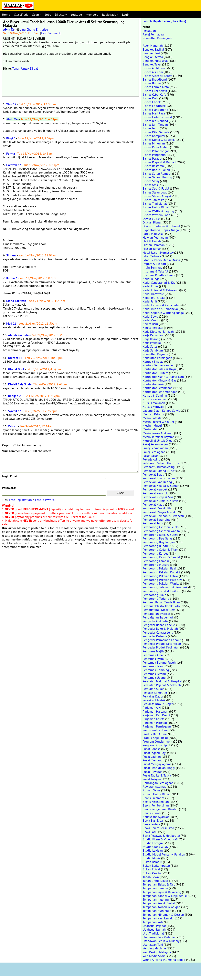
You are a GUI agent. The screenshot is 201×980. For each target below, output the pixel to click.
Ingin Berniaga (153, 267)
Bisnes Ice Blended (155, 121)
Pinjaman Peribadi (155, 723)
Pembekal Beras (153, 474)
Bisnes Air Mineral (155, 68)
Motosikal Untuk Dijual (158, 441)
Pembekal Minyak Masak (159, 512)
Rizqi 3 (11, 138)
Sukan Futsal (151, 869)
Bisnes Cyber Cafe (154, 94)
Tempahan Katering (156, 899)
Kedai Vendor (152, 320)
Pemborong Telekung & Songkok (165, 587)
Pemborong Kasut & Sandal (161, 557)
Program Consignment (158, 741)
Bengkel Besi (151, 53)
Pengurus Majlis (153, 651)
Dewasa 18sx (152, 219)
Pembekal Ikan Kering (157, 482)
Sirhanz (11, 255)
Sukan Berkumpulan (156, 866)
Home (6, 15)
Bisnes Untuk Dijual (156, 207)
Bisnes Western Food (157, 215)
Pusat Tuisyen (152, 779)
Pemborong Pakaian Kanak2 (162, 572)
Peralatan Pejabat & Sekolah (162, 685)
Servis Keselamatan (156, 802)
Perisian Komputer (155, 693)
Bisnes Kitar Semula (156, 132)
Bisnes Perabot (153, 158)
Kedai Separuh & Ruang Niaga (163, 313)
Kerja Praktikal (152, 343)
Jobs (48, 15)
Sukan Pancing (153, 873)
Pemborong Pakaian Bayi (159, 568)
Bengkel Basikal (153, 49)
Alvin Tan (9, 30)
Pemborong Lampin (156, 561)
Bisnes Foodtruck (154, 106)
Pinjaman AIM (152, 708)
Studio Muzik (152, 858)
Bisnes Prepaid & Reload (159, 162)
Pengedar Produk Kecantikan (162, 644)
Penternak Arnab (154, 655)
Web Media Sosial (155, 956)
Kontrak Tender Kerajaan (159, 365)
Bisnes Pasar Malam (156, 147)
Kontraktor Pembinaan (158, 388)
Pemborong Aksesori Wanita (161, 531)
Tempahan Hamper (155, 888)
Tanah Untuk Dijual (25, 68)
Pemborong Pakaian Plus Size (163, 580)
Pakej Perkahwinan (155, 448)
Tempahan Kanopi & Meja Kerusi (165, 896)
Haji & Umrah (152, 241)
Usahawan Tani (153, 945)
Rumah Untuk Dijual (156, 794)
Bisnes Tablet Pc (153, 200)
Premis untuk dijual (156, 730)
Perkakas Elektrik (154, 700)
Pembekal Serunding (157, 520)
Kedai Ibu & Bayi (154, 298)
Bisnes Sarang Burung (157, 177)
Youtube (76, 15)
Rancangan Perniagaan (158, 783)
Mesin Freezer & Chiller (158, 422)
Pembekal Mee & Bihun (159, 508)
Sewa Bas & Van (154, 820)
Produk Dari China (155, 734)
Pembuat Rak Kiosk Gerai (159, 610)
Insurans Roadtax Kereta (159, 275)
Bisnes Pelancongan (156, 151)
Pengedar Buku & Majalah (160, 629)
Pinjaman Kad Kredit (156, 715)
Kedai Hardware (153, 294)
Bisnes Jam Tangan (155, 124)
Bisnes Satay (151, 181)
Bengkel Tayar (152, 64)
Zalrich (13, 426)
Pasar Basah (151, 456)
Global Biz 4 (16, 369)
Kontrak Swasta (153, 361)
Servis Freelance (154, 798)
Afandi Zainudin (19, 335)
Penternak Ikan (153, 666)
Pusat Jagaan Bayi (154, 753)
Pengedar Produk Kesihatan (161, 647)
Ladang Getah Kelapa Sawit (161, 411)
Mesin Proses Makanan (158, 433)
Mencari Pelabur (153, 414)
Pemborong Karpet (155, 553)
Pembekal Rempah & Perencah (163, 516)
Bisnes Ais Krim (153, 72)
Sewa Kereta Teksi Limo (158, 828)
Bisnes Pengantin (154, 155)
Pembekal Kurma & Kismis (161, 501)
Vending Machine (154, 948)
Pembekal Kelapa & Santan (161, 486)
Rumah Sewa (152, 790)
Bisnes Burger (152, 83)
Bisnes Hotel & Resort (157, 117)
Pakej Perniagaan (154, 34)
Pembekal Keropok (155, 493)
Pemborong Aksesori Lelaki (161, 527)
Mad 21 (11, 324)
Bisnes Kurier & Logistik (159, 140)
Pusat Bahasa (152, 749)
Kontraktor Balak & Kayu (159, 369)
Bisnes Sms (150, 185)
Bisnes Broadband (155, 79)
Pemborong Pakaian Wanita (161, 583)
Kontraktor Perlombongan (160, 392)
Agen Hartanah (153, 45)
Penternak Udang (154, 678)
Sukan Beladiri (152, 862)
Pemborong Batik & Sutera (161, 535)
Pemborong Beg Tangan (159, 542)
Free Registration (21, 500)
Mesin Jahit (150, 429)
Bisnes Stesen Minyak (157, 196)
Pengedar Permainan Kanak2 (162, 640)
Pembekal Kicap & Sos (158, 497)
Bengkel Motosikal (155, 61)
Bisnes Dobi (151, 98)
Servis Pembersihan (156, 805)
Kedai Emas (150, 286)
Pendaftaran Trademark (158, 617)
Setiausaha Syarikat (156, 817)
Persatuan (149, 31)
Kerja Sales (150, 346)
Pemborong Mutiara (156, 565)
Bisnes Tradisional (155, 203)
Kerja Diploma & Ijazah (158, 332)
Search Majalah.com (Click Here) (164, 21)
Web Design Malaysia (157, 952)
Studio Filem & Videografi (160, 839)
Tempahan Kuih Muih (157, 911)
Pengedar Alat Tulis (155, 621)
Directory (61, 15)
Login (126, 15)
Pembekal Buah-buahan (159, 478)
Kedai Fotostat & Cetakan (160, 290)
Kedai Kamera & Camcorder (161, 305)
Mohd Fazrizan (16, 301)
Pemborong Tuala (154, 595)
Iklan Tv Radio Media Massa (161, 260)
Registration (110, 15)
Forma (11, 154)
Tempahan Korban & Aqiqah (162, 907)
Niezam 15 (15, 358)
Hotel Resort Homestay (158, 252)
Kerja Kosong (152, 339)
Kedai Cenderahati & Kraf (160, 282)
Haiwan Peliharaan (155, 237)
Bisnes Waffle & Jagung (158, 211)
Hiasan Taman (152, 249)
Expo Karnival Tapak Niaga (161, 230)
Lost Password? (45, 500)
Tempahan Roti (153, 922)
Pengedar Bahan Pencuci (159, 625)
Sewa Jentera (151, 824)
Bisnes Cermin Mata (156, 87)
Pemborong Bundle (156, 546)
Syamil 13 (15, 411)
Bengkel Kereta (153, 57)
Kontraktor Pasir (153, 384)
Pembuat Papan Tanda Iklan (161, 602)
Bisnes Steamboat (155, 192)
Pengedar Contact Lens (158, 632)
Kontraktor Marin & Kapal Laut (163, 377)
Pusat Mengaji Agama (157, 764)
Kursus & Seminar (155, 395)
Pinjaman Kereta (154, 719)
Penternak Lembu (154, 674)
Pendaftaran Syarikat (156, 614)
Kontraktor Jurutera (155, 373)
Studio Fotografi (154, 843)
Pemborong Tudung (156, 599)
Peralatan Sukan (154, 689)
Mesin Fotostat (153, 418)
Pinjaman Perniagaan (157, 726)
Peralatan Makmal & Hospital (163, 681)
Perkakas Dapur (153, 696)
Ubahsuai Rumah (154, 929)
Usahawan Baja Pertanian (160, 937)
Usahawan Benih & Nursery (161, 941)
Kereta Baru (150, 324)
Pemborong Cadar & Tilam (161, 549)
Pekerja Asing (152, 459)
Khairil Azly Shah (19, 384)
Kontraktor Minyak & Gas (159, 380)
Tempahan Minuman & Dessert (163, 915)
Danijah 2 (14, 396)
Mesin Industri (152, 425)
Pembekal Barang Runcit (159, 471)
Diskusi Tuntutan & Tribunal (161, 226)
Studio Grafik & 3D (155, 847)
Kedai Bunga (151, 279)
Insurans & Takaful (155, 271)
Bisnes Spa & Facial (156, 188)
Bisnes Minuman (154, 143)
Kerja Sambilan (153, 350)
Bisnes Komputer (154, 136)
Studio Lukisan (153, 850)
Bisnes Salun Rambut (157, 173)
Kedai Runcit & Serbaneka (160, 309)
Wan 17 (11, 104)
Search (37, 15)
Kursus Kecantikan (155, 399)
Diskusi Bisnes (152, 222)
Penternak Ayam (153, 659)
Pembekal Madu (153, 504)
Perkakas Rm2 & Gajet (158, 704)
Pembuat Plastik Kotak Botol (162, 606)
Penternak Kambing (156, 670)
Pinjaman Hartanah (156, 711)
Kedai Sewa (150, 316)
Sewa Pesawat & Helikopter (161, 836)
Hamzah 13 (14, 165)
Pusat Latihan (152, 757)
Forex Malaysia (153, 234)
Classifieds (21, 15)
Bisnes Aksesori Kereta (158, 76)
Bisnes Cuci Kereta (155, 91)
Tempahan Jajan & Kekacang (162, 892)
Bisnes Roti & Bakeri (156, 170)
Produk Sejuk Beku (155, 738)
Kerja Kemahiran (154, 335)
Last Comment (51, 33)
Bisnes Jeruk (151, 128)
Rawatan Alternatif (155, 787)
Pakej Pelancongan (155, 444)
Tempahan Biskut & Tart (159, 884)
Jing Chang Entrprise (34, 29)
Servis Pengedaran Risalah (160, 809)
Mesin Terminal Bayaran (159, 437)
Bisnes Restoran (153, 166)
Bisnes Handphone (155, 110)
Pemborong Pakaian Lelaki (160, 576)
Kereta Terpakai (153, 328)
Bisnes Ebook (152, 102)
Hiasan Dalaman (154, 245)
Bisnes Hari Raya (154, 113)
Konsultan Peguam (155, 354)
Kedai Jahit (150, 301)
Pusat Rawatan (153, 772)
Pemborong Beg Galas (158, 538)
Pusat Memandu (153, 760)
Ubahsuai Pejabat (154, 926)
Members (92, 15)
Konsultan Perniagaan (157, 38)
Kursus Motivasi (153, 407)
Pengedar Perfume (155, 636)
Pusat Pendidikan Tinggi (159, 768)
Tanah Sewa (151, 877)
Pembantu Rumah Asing (159, 467)
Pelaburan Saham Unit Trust (161, 463)
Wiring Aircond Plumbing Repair (164, 960)
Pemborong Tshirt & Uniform (162, 591)
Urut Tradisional (153, 933)
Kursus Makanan (154, 403)
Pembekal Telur (153, 523)
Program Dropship (155, 745)
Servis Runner (152, 813)
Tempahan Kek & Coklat (159, 903)
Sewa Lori (149, 832)
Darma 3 (12, 278)
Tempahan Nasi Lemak (158, 918)
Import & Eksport (154, 264)
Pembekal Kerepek (155, 489)
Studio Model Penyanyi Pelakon (164, 854)
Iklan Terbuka (152, 256)
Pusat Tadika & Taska (157, 775)
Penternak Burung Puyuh (159, 662)
